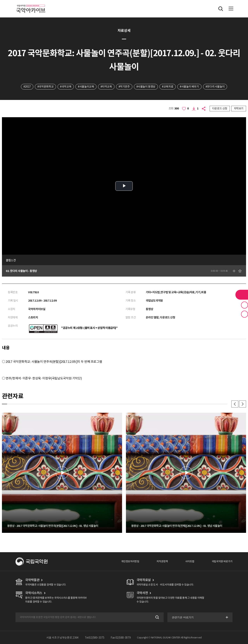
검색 (157, 617)
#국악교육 (66, 87)
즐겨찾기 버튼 (245, 305)
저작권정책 (162, 561)
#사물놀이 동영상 (146, 87)
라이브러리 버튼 (242, 295)
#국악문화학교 (45, 87)
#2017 (27, 87)
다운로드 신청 (220, 108)
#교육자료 (168, 87)
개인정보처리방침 (130, 561)
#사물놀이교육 (86, 87)
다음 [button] (243, 404)
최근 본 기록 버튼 (245, 314)
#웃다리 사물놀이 (215, 87)
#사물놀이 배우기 (189, 87)
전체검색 (221, 9)
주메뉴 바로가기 (0, 0)
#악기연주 (124, 87)
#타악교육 (106, 87)
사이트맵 (190, 561)
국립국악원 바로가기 (222, 561)
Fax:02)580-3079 (121, 638)
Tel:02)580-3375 (95, 638)
